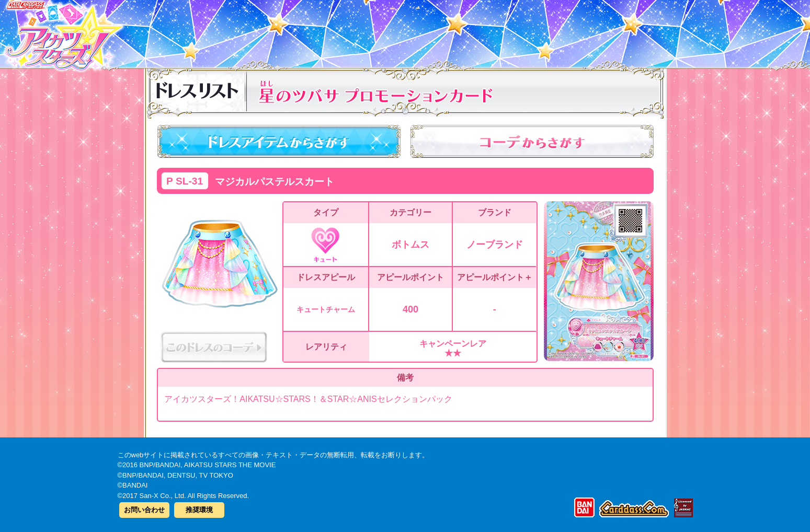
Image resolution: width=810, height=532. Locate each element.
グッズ (472, 31)
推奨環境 (199, 510)
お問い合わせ (144, 510)
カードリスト (339, 31)
